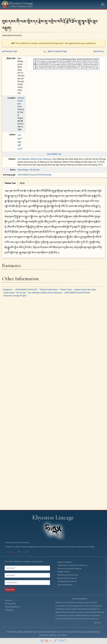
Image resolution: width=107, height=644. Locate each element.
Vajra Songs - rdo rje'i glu (29, 170)
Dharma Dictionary (66, 585)
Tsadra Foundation (66, 562)
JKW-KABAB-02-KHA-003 (26, 290)
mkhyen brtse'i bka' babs (85, 290)
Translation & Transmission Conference (74, 565)
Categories (7, 290)
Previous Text (10, 51)
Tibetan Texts (66, 290)
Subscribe (10, 590)
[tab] (10, 183)
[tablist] (53, 183)
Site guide (10, 610)
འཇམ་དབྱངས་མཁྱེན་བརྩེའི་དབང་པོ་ (20, 142)
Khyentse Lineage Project (15, 296)
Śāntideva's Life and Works (69, 575)
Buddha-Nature (65, 572)
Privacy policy (12, 604)
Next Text (99, 51)
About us (10, 600)
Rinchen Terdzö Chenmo (68, 578)
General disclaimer (14, 607)
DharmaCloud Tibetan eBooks (71, 569)
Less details (54, 154)
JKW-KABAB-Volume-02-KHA (77, 293)
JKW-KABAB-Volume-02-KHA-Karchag (34, 175)
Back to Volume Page (55, 51)
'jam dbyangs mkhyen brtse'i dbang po (35, 159)
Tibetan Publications (49, 290)
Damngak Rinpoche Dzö (69, 581)
